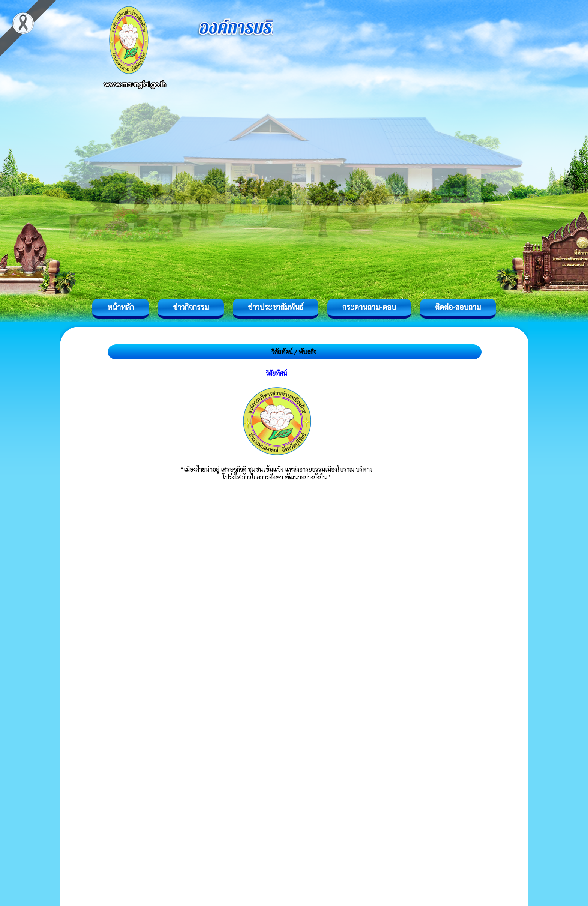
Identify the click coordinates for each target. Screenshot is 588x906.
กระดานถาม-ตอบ (369, 307)
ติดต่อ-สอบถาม (458, 307)
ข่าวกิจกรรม (191, 307)
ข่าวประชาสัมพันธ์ (276, 307)
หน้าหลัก (121, 307)
